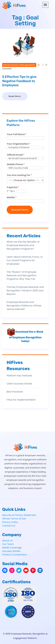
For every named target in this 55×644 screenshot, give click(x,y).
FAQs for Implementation (21, 400)
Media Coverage (12, 548)
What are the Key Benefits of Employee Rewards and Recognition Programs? (23, 245)
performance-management (19, 65)
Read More (15, 96)
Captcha (13, 187)
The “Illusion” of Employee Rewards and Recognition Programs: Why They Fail (22, 275)
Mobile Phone (16, 164)
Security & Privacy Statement (19, 515)
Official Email (16, 155)
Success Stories (11, 551)
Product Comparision (15, 555)
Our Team (8, 544)
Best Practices (15, 392)
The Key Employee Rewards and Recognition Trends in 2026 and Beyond (25, 291)
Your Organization (19, 144)
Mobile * (12, 198)
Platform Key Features (19, 376)
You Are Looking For (19, 175)
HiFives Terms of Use (14, 519)
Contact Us (9, 526)
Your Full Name (17, 134)
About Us (7, 541)
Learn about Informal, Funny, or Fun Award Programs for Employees (25, 260)
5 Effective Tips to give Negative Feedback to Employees (19, 81)
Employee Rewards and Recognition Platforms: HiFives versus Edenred (24, 306)
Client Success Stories (19, 384)
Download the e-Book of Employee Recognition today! (25, 336)
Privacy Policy (10, 522)
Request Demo (20, 210)
